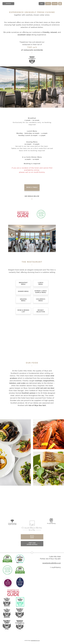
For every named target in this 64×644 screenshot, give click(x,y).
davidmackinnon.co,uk (35, 640)
